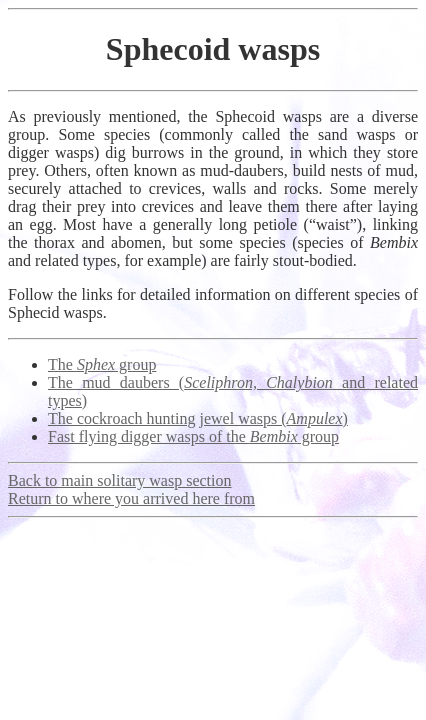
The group (102, 364)
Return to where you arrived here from (131, 498)
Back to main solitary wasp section (120, 480)
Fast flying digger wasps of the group (193, 436)
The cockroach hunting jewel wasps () (198, 418)
